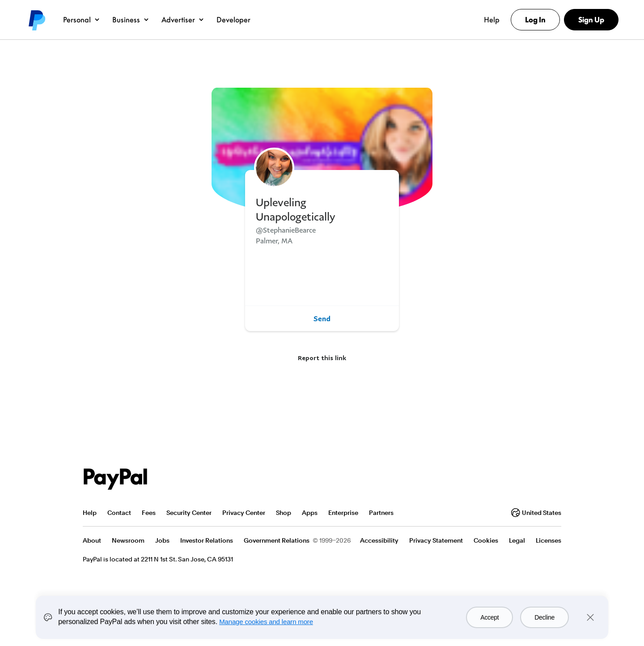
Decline (544, 617)
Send (322, 319)
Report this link (322, 358)
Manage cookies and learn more (266, 622)
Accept (489, 617)
